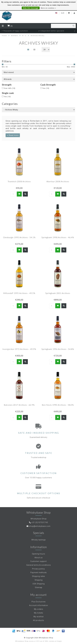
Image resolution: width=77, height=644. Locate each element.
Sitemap (39, 587)
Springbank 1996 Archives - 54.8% (58, 349)
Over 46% (10, 88)
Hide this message (31, 8)
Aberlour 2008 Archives (58, 181)
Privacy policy (38, 569)
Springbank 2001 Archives (58, 293)
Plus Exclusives (39, 602)
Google (59, 641)
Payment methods (39, 573)
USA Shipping (39, 584)
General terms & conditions (39, 565)
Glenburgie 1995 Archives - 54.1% (19, 237)
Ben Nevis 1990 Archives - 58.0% (58, 405)
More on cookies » (48, 8)
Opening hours (38, 554)
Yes (46, 88)
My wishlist (39, 617)
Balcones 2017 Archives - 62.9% (19, 405)
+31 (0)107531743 (40, 522)
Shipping (39, 580)
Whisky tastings (39, 540)
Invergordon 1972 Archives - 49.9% (19, 349)
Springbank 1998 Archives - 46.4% (58, 237)
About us (39, 558)
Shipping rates (38, 576)
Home (4, 36)
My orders (39, 609)
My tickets (39, 613)
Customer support (38, 561)
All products (38, 620)
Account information (39, 605)
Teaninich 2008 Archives (19, 181)
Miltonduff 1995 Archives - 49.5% (19, 293)
